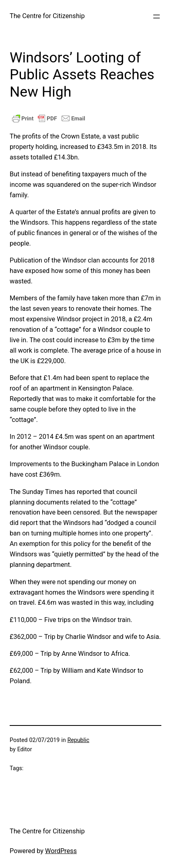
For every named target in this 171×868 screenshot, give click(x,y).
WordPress (61, 851)
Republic (78, 740)
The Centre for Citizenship (47, 16)
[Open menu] (157, 17)
